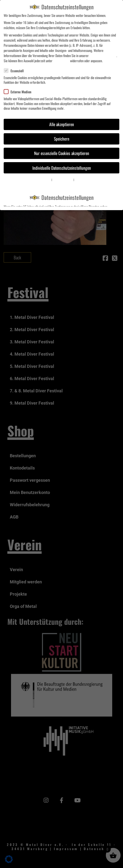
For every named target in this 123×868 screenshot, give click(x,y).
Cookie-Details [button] (45, 180)
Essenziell (16, 71)
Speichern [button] (62, 139)
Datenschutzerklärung (103, 55)
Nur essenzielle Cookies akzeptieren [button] (62, 153)
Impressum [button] (80, 180)
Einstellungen (61, 61)
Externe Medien (20, 92)
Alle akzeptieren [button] (62, 124)
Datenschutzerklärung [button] (63, 180)
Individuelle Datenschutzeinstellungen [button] (62, 168)
